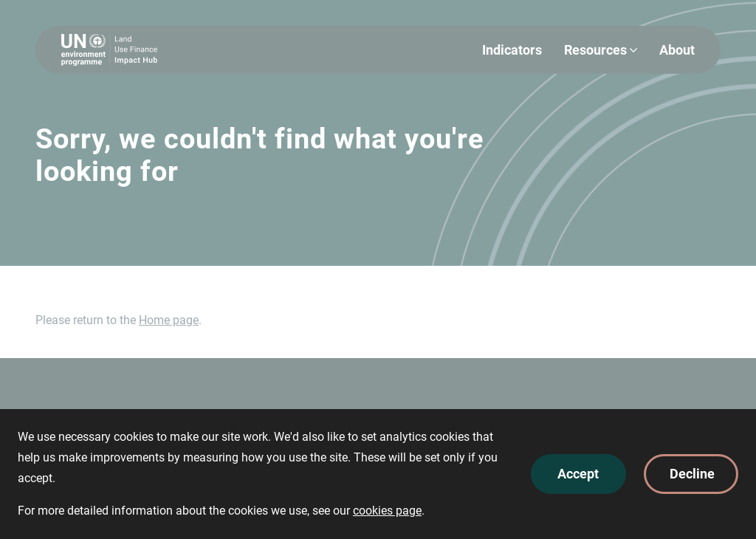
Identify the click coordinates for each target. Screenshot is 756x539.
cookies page (387, 511)
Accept (578, 474)
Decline (692, 474)
